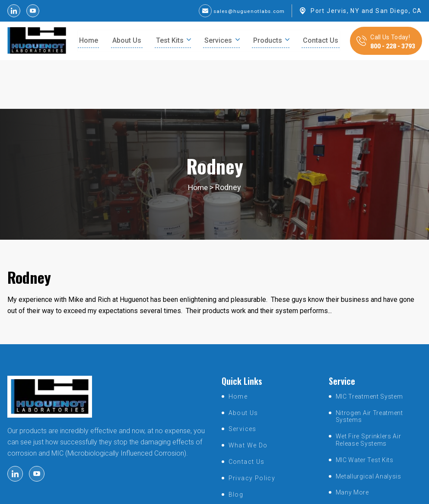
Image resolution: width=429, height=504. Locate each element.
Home (198, 139)
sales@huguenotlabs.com (243, 11)
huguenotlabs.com (204, 493)
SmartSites (284, 493)
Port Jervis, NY (335, 11)
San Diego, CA (399, 11)
